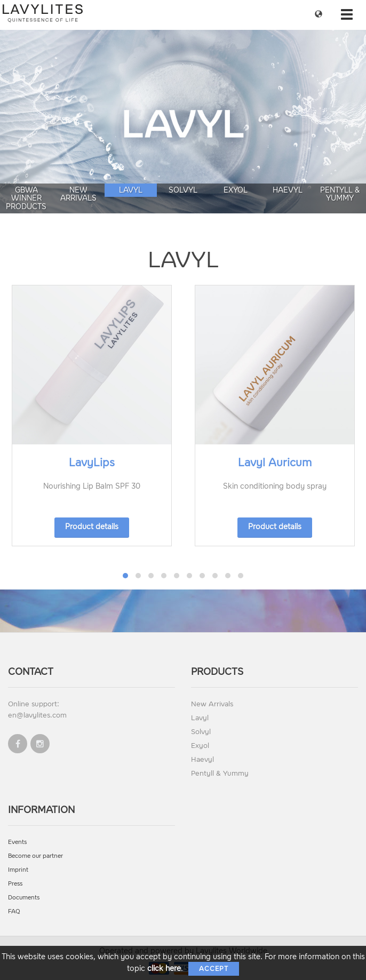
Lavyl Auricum (275, 463)
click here (164, 969)
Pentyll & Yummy (340, 194)
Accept (214, 969)
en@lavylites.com (37, 715)
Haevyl (288, 190)
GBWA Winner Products (26, 198)
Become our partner (35, 856)
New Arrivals (78, 194)
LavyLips (92, 463)
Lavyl (131, 190)
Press (15, 884)
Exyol (236, 190)
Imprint (18, 870)
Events (17, 842)
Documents (24, 898)
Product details (92, 527)
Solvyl (183, 190)
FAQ (14, 911)
